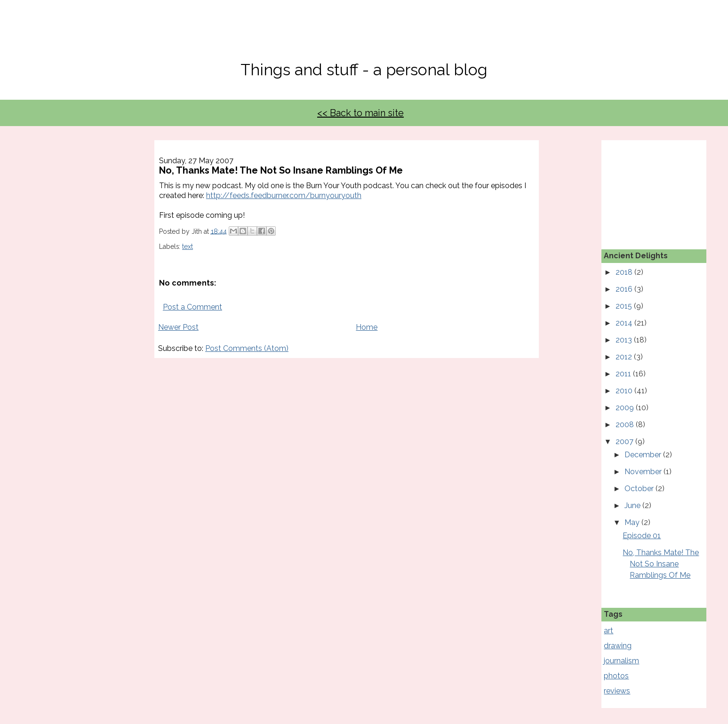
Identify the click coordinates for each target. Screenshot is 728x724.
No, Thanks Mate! (364, 36)
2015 (625, 306)
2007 (625, 442)
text (188, 247)
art (608, 631)
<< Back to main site (360, 113)
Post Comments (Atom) (247, 348)
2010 (625, 391)
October (640, 489)
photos (616, 676)
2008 (626, 425)
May (633, 522)
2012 (625, 357)
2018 (625, 272)
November (644, 472)
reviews (617, 691)
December (644, 455)
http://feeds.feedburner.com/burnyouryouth (284, 195)
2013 (625, 340)
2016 (625, 289)
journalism (621, 661)
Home (367, 327)
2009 (626, 408)
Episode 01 (642, 536)
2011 (624, 374)
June (633, 505)
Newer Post (178, 327)
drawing (618, 646)
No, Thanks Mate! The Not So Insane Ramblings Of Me (661, 564)
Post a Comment (192, 307)
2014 (625, 323)
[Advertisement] (651, 187)
